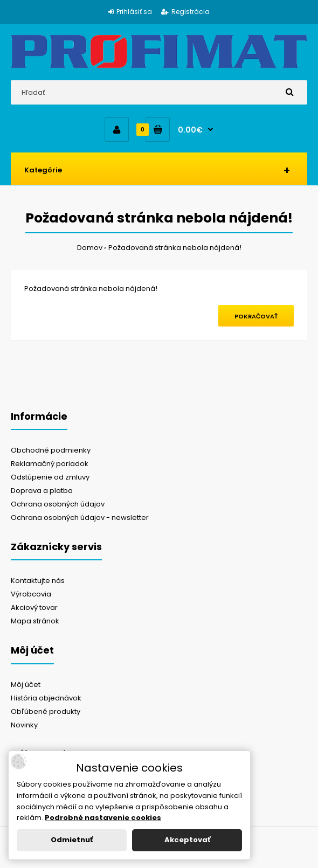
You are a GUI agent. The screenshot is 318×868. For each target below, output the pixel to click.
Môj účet (26, 685)
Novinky (24, 725)
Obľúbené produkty (46, 711)
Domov (90, 248)
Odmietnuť (72, 840)
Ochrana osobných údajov (58, 504)
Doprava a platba (42, 491)
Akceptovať (187, 840)
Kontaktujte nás (38, 581)
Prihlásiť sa (130, 12)
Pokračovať (256, 316)
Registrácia (185, 12)
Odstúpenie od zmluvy (50, 477)
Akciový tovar (34, 607)
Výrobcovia (31, 594)
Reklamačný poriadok (50, 464)
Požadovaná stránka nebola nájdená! (175, 248)
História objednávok (46, 698)
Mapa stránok (35, 621)
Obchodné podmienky (51, 450)
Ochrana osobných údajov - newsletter (80, 518)
